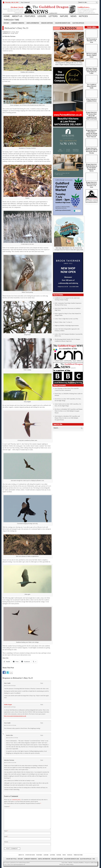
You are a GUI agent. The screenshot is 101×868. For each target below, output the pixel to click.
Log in (63, 863)
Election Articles (78, 23)
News (73, 16)
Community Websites (18, 23)
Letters (53, 16)
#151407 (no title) (11, 859)
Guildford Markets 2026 (63, 23)
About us (17, 16)
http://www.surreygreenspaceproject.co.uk (15, 716)
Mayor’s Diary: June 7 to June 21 (63, 322)
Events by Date (30, 855)
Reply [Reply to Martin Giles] (42, 735)
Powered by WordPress (79, 863)
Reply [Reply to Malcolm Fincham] (42, 760)
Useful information (33, 23)
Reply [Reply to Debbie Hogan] (42, 704)
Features (30, 16)
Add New (70, 863)
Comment (7, 807)
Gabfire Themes (94, 863)
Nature (64, 16)
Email (6, 836)
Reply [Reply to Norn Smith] (42, 723)
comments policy (16, 800)
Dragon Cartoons (47, 23)
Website (6, 842)
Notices (83, 16)
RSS (94, 859)
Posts (66, 863)
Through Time (11, 20)
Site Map (6, 23)
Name (6, 831)
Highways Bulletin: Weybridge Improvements (67, 325)
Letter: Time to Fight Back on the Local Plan (66, 319)
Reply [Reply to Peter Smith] (42, 683)
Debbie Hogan (8, 705)
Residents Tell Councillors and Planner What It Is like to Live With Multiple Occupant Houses (69, 411)
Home (7, 16)
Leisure (42, 16)
